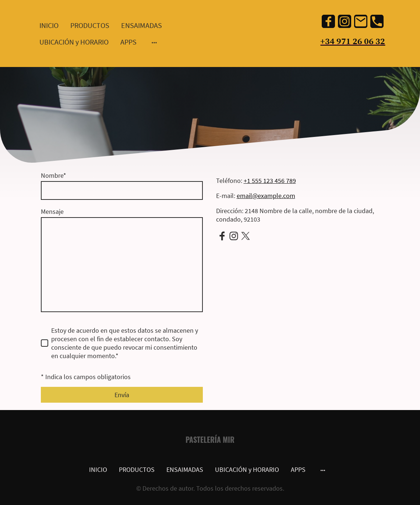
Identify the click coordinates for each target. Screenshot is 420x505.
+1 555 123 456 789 (270, 181)
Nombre (54, 175)
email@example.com (266, 196)
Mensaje (52, 211)
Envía (122, 395)
